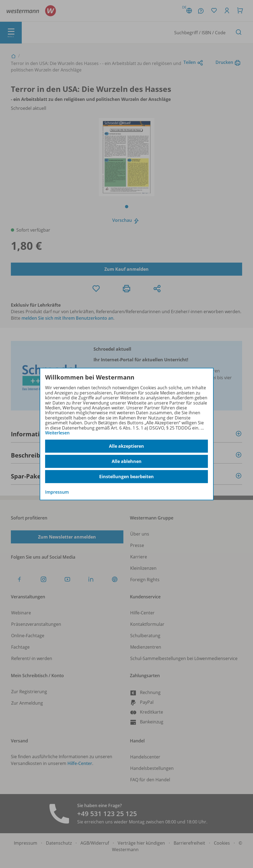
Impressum (57, 492)
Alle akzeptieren (126, 446)
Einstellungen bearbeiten (126, 477)
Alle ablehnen (127, 461)
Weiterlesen (57, 433)
